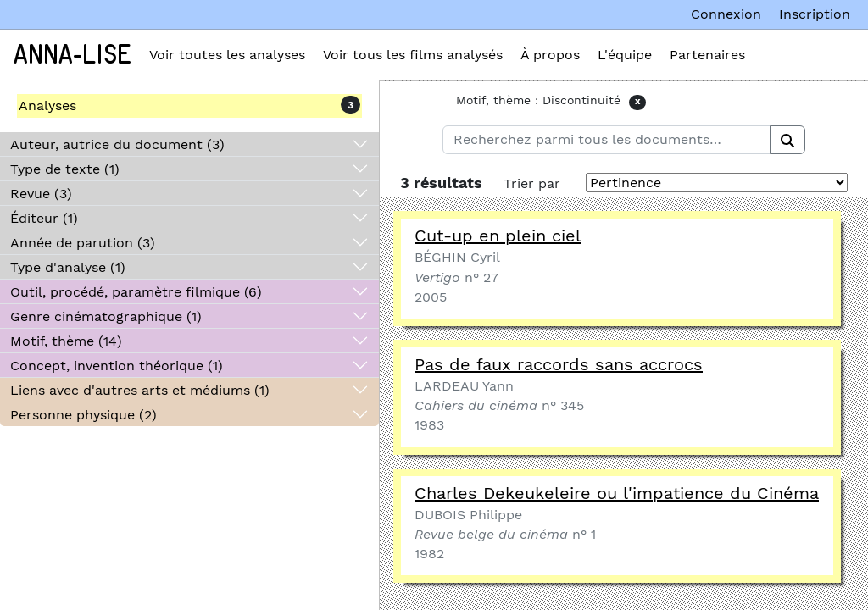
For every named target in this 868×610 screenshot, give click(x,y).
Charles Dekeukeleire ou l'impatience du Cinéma (617, 493)
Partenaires (707, 55)
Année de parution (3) (83, 243)
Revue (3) (41, 194)
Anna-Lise (72, 55)
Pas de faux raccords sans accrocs (559, 364)
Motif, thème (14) (66, 341)
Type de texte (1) (65, 169)
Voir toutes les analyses (227, 55)
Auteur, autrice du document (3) (117, 144)
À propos (550, 55)
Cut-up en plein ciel (498, 236)
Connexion (726, 14)
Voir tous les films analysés (413, 55)
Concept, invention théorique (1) (117, 366)
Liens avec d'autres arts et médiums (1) (140, 390)
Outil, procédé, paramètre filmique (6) (136, 292)
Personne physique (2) (83, 415)
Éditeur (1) (44, 218)
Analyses (47, 105)
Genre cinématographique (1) (106, 316)
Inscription (815, 14)
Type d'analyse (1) (68, 267)
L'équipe (625, 55)
